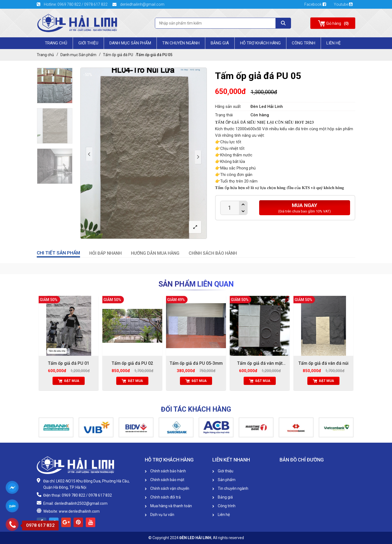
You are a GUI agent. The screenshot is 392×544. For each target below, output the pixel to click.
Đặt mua (69, 381)
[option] (55, 86)
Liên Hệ (334, 43)
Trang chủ (56, 43)
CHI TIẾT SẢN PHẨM (58, 253)
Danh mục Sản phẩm (130, 43)
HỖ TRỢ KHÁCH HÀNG (260, 43)
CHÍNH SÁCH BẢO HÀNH (213, 253)
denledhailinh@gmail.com (138, 4)
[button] (39, 427)
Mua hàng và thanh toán (168, 506)
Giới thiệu (223, 471)
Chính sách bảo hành (165, 471)
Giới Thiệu (88, 43)
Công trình (304, 43)
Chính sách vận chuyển (167, 488)
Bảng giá (220, 43)
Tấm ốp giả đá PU (118, 55)
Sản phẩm (224, 480)
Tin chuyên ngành (181, 43)
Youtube (343, 4)
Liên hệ (221, 515)
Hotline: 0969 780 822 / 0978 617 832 (73, 4)
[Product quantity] (230, 208)
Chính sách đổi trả (163, 497)
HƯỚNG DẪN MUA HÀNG (155, 253)
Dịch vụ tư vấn (160, 515)
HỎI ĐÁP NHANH (105, 253)
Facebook (317, 4)
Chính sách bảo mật (165, 480)
